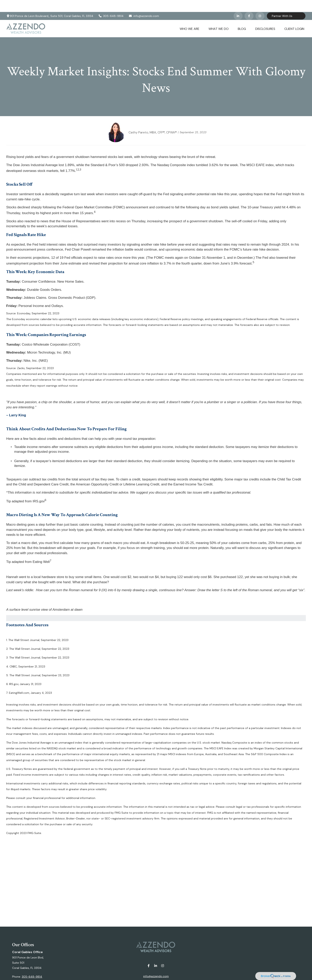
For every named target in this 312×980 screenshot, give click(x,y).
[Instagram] (163, 954)
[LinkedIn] (238, 4)
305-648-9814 (111, 4)
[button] (190, 17)
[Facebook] (249, 4)
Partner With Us (282, 4)
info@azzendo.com (144, 4)
